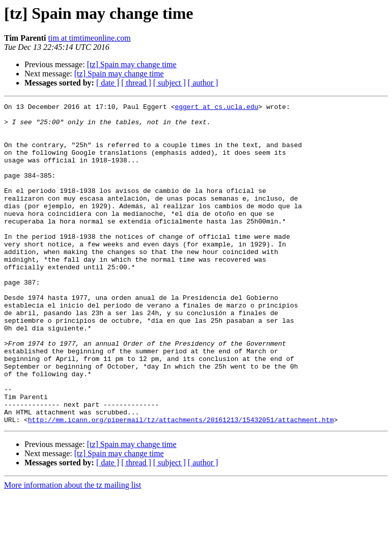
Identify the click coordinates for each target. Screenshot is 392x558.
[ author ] (203, 83)
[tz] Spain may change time (132, 64)
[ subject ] (170, 83)
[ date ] (108, 83)
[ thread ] (136, 83)
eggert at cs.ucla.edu (216, 108)
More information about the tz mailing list (73, 549)
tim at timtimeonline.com (90, 38)
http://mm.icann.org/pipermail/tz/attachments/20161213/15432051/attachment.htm (181, 484)
